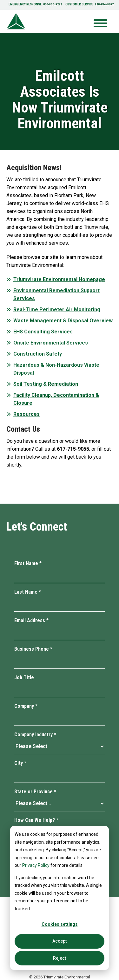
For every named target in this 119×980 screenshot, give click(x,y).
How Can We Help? (36, 820)
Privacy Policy (36, 865)
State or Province (35, 792)
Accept (60, 941)
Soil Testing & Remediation (46, 384)
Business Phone (33, 649)
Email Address (31, 620)
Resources (26, 414)
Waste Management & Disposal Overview (63, 321)
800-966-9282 (53, 4)
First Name (28, 563)
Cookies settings (60, 924)
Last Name (28, 592)
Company (26, 706)
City (20, 763)
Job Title (24, 677)
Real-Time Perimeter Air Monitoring (57, 309)
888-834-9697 (103, 4)
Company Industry (35, 735)
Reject (60, 958)
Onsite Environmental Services (51, 343)
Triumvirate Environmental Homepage (59, 279)
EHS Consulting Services (43, 332)
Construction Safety (38, 354)
